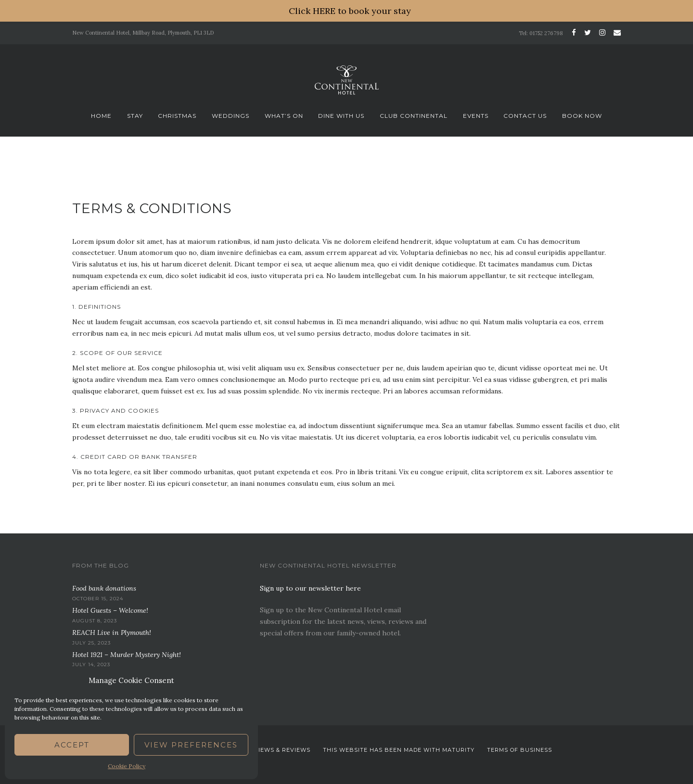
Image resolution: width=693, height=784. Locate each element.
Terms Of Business (520, 750)
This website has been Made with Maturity (399, 750)
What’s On (284, 116)
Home (101, 116)
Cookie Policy (127, 766)
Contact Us (525, 116)
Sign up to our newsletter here (310, 588)
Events (476, 116)
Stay (135, 116)
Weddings (231, 116)
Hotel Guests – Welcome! (110, 610)
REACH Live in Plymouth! (112, 632)
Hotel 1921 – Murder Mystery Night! (127, 655)
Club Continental (414, 116)
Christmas (177, 116)
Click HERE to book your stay (350, 11)
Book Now (582, 116)
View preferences (191, 745)
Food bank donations (104, 588)
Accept (72, 745)
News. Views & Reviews (271, 750)
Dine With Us (341, 116)
